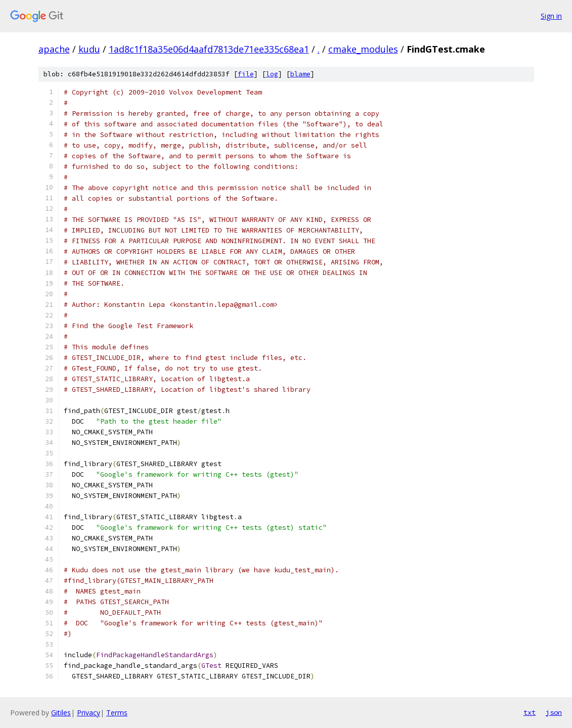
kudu (89, 49)
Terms (117, 713)
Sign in (551, 16)
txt (530, 712)
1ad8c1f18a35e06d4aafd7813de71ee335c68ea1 (209, 49)
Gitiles (61, 713)
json (554, 712)
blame (300, 74)
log (272, 74)
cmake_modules (363, 49)
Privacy (89, 713)
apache (54, 49)
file (246, 74)
